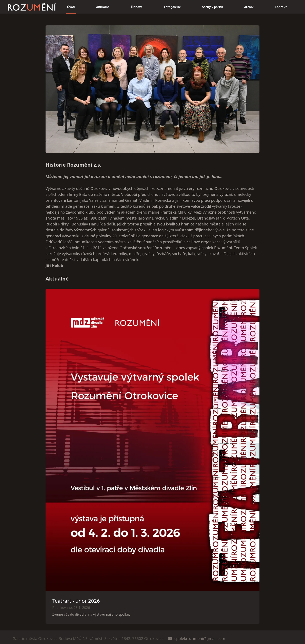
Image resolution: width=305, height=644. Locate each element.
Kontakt (281, 7)
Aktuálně (103, 7)
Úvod (71, 7)
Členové (137, 7)
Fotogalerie (172, 7)
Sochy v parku (212, 7)
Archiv (249, 7)
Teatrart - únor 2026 (76, 601)
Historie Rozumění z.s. (73, 165)
